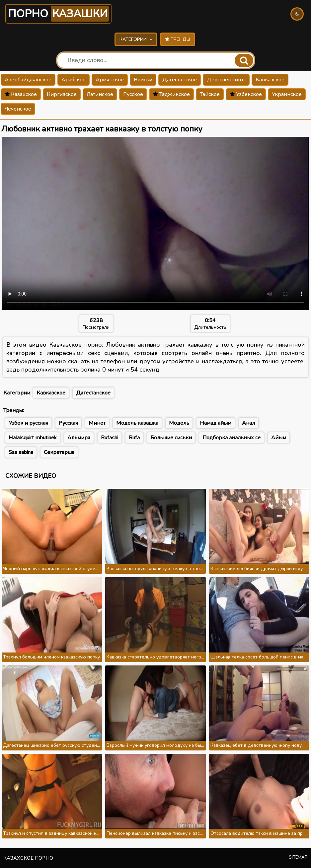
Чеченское (18, 109)
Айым (279, 438)
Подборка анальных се (232, 438)
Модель (179, 423)
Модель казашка (137, 423)
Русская (68, 423)
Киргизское (62, 94)
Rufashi (110, 438)
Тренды (178, 39)
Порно (58, 14)
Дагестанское (180, 80)
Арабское (74, 80)
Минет (97, 423)
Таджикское (171, 94)
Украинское (287, 94)
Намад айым (216, 423)
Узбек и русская (28, 423)
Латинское (100, 94)
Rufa (134, 438)
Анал (248, 423)
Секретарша (59, 452)
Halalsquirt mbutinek (33, 438)
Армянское (110, 80)
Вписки (143, 80)
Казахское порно (28, 858)
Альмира (79, 438)
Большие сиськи (171, 438)
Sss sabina (21, 452)
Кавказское (270, 80)
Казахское (21, 94)
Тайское (210, 94)
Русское (133, 94)
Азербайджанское (28, 80)
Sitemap (298, 857)
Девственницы (226, 80)
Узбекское (246, 94)
